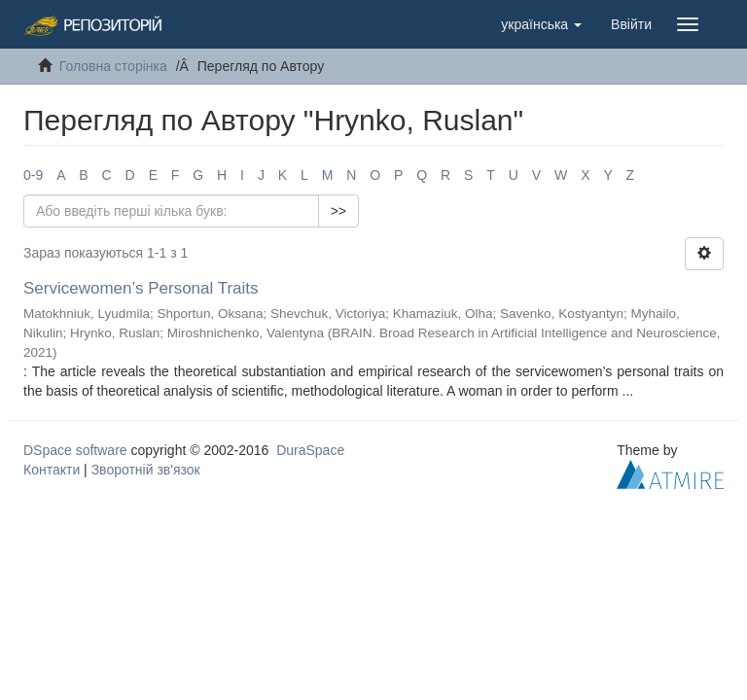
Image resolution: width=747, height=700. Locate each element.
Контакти (52, 470)
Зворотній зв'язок (146, 470)
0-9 (33, 175)
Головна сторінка (113, 66)
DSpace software (75, 450)
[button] (541, 24)
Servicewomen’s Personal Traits (141, 288)
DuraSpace (310, 450)
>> (338, 211)
